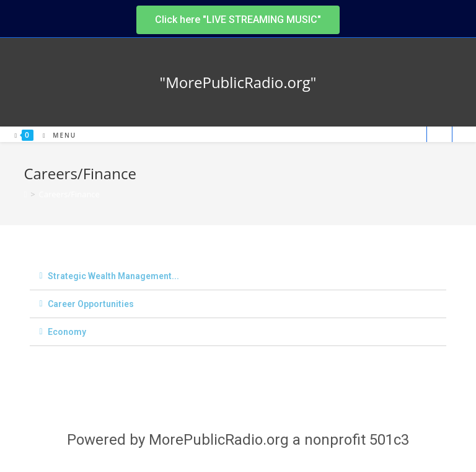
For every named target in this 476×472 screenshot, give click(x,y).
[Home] (25, 194)
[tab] (238, 276)
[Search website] (439, 135)
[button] (238, 20)
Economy (67, 332)
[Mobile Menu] (55, 135)
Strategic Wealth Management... (113, 276)
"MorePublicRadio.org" (238, 82)
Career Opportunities (91, 304)
